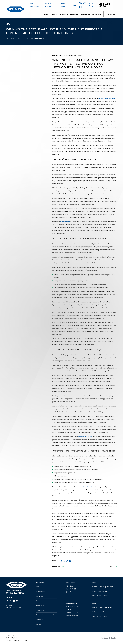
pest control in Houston (106, 98)
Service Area (40, 610)
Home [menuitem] (46, 14)
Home (38, 587)
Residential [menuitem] (64, 14)
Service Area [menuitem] (97, 14)
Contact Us (110, 14)
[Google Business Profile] (14, 601)
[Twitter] (10, 601)
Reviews (39, 624)
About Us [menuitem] (54, 14)
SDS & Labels (40, 591)
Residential (40, 596)
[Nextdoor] (17, 601)
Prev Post (58, 566)
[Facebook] (7, 601)
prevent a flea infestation (85, 487)
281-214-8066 (105, 5)
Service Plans (40, 605)
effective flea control (86, 437)
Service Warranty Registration (46, 615)
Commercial (40, 601)
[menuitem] (9, 640)
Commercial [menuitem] (74, 14)
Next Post (111, 566)
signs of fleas (65, 222)
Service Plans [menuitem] (85, 14)
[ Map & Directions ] (73, 592)
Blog (74, 5)
